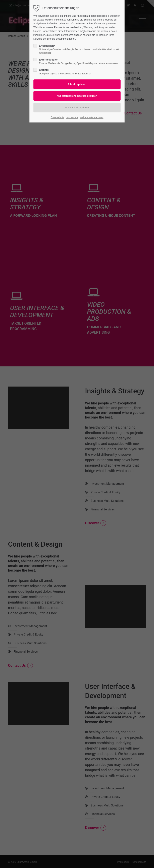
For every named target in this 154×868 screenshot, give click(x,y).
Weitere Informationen (92, 117)
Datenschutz (57, 117)
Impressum (72, 117)
